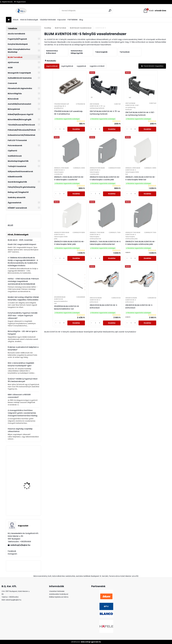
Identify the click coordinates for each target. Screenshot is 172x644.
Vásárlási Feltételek (48, 20)
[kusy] (51, 136)
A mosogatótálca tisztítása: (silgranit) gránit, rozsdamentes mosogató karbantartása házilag (23, 413)
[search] (110, 10)
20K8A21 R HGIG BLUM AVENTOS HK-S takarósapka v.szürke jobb (59, 188)
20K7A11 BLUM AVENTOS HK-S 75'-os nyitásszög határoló (89, 117)
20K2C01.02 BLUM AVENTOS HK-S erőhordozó (119, 258)
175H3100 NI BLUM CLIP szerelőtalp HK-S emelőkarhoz (56, 116)
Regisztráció (21, 2)
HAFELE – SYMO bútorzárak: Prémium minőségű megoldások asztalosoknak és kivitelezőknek (23, 281)
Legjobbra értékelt (97, 66)
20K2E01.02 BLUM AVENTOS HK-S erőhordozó (149, 258)
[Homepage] (9, 20)
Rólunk (16, 20)
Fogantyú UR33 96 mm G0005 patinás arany (29, 485)
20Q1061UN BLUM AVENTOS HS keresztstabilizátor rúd (90, 259)
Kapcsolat (62, 20)
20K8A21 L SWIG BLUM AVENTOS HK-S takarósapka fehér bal (89, 188)
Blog (81, 20)
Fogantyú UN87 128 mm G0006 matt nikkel (30, 505)
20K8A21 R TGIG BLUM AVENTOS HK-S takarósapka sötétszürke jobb (59, 260)
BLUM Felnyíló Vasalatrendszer (81, 28)
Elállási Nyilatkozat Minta (59, 597)
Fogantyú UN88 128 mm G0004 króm (30, 459)
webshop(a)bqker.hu (20, 545)
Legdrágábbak (67, 66)
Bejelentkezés (7, 2)
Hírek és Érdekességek (29, 20)
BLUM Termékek (61, 28)
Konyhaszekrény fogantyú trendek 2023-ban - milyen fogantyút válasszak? (23, 316)
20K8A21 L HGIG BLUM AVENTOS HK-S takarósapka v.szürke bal (150, 117)
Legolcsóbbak (52, 66)
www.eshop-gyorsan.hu (91, 642)
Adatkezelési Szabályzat (59, 594)
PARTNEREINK (73, 20)
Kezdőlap (48, 28)
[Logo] (21, 11)
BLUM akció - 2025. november (20, 240)
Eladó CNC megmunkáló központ (22, 244)
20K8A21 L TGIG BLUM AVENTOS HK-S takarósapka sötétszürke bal (150, 188)
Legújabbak (81, 66)
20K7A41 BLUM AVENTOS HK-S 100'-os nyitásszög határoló (120, 117)
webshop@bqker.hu (13, 600)
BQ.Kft (10, 225)
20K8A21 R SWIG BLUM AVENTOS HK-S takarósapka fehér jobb (120, 188)
